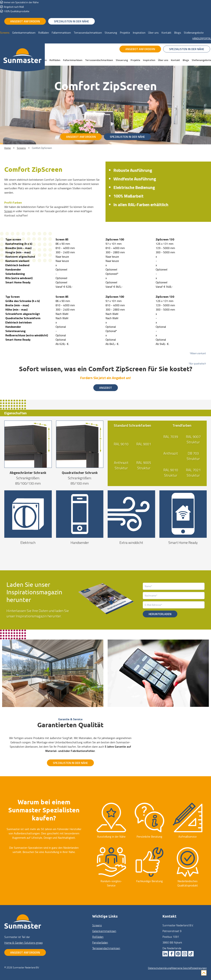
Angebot (106, 388)
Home (8, 148)
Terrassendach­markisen (106, 948)
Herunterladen (160, 614)
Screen (8, 211)
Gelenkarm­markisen (104, 931)
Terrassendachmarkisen (88, 33)
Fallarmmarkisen (61, 33)
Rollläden (44, 33)
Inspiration (139, 33)
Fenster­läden (100, 942)
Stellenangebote (194, 33)
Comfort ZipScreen (42, 148)
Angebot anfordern (25, 21)
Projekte (125, 33)
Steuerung (111, 33)
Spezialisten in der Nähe (71, 21)
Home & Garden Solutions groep (23, 943)
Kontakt (166, 33)
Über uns (153, 33)
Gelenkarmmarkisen (24, 33)
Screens (5, 33)
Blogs (178, 33)
